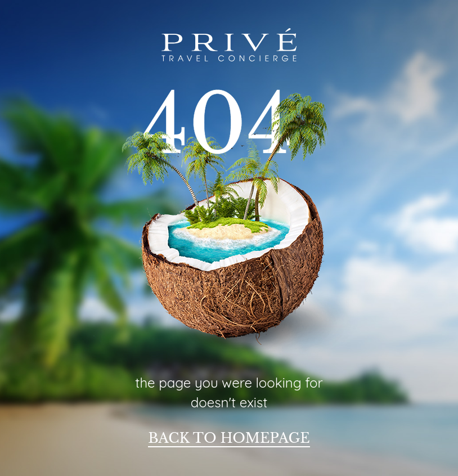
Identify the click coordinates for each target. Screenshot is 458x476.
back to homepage (229, 438)
